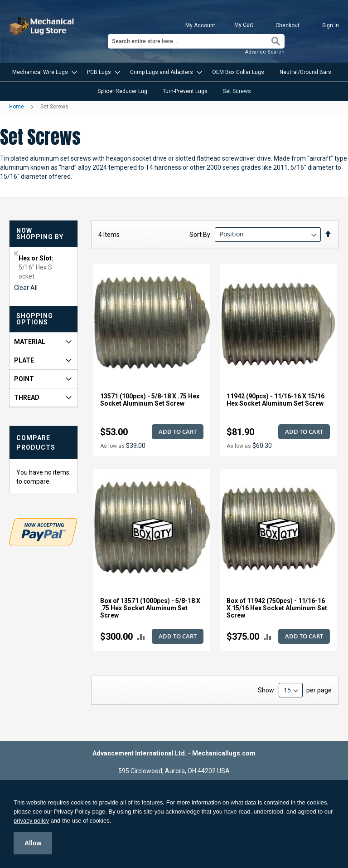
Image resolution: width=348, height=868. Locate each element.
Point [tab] (24, 379)
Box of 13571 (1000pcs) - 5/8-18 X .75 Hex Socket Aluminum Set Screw (150, 608)
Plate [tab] (24, 360)
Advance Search (265, 52)
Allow (33, 843)
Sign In (331, 25)
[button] (141, 637)
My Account (200, 25)
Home (17, 107)
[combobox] (196, 41)
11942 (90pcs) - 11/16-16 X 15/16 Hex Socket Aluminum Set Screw (275, 400)
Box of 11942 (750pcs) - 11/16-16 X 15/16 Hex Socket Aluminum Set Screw (277, 608)
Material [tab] (30, 342)
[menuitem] (42, 72)
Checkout (288, 25)
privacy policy (31, 821)
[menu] (174, 82)
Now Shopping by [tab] (40, 234)
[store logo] (43, 27)
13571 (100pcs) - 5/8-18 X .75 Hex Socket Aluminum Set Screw (150, 400)
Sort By (200, 234)
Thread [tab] (27, 397)
